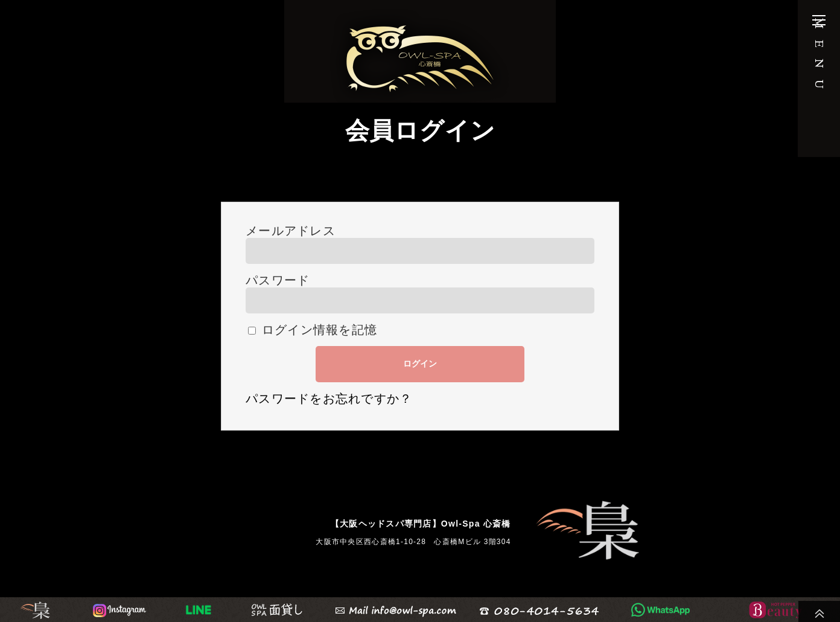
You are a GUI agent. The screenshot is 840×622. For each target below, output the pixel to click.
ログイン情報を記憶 (313, 330)
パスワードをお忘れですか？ (329, 403)
